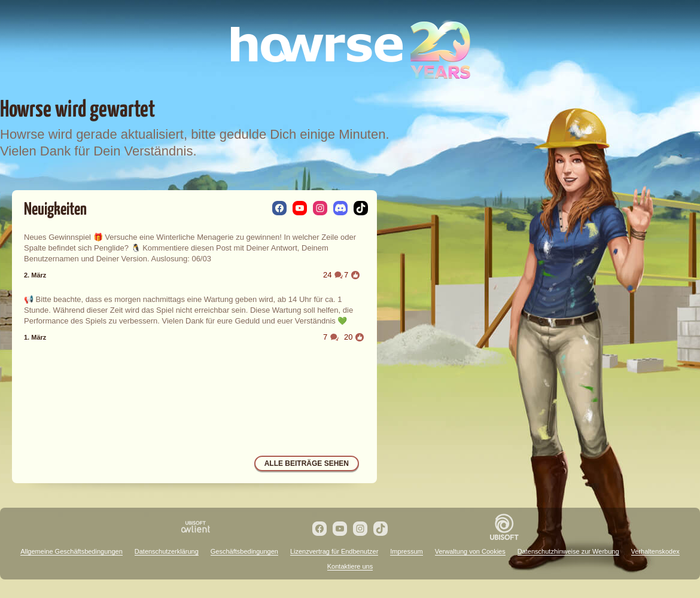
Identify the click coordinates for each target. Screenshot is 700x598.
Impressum (406, 551)
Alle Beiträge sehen (307, 463)
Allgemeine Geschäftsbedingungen (71, 551)
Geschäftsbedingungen (244, 551)
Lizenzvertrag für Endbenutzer (334, 551)
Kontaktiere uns (350, 566)
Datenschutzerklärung (167, 551)
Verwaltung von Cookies (470, 551)
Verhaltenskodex (655, 551)
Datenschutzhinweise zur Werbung (568, 551)
